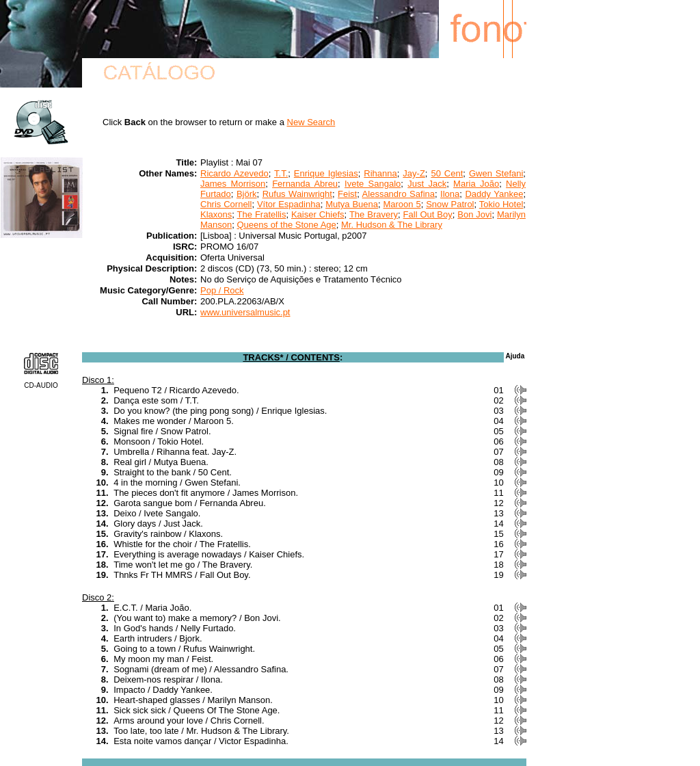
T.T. (281, 173)
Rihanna (380, 173)
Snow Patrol (450, 204)
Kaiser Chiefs (318, 214)
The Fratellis (262, 214)
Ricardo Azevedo (234, 173)
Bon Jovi (474, 214)
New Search (311, 122)
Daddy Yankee (494, 194)
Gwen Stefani (496, 173)
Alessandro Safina (399, 194)
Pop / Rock (222, 290)
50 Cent (447, 173)
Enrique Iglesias (326, 173)
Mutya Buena (352, 204)
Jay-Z (414, 173)
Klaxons (216, 214)
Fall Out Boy (428, 214)
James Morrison (233, 184)
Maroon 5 (402, 204)
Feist (347, 194)
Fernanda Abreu (305, 184)
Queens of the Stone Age (286, 225)
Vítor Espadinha (289, 204)
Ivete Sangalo (373, 184)
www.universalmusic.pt (245, 312)
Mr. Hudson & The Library (392, 225)
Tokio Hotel (501, 204)
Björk (247, 194)
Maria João (476, 184)
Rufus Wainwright (297, 194)
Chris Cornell (226, 204)
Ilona (450, 194)
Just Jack (427, 184)
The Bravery (374, 214)
